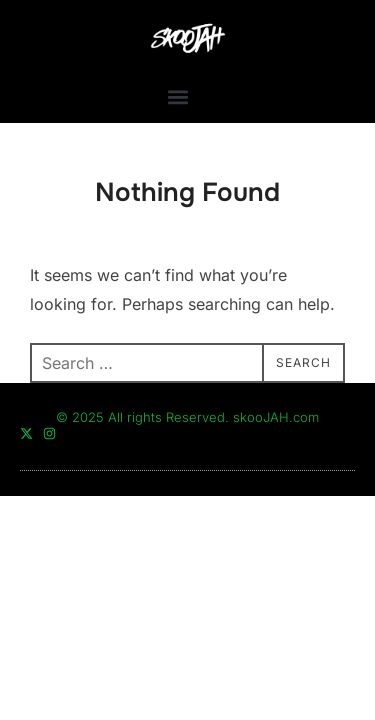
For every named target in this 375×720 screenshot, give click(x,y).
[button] (177, 96)
